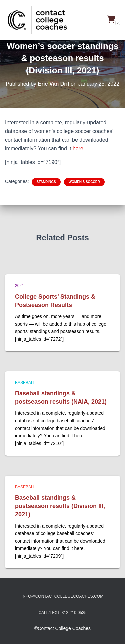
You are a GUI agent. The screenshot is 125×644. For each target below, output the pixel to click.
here (78, 148)
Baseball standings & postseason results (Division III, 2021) (60, 506)
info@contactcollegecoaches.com (62, 596)
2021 (19, 286)
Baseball (25, 383)
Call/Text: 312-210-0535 (62, 613)
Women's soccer (84, 182)
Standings (46, 182)
